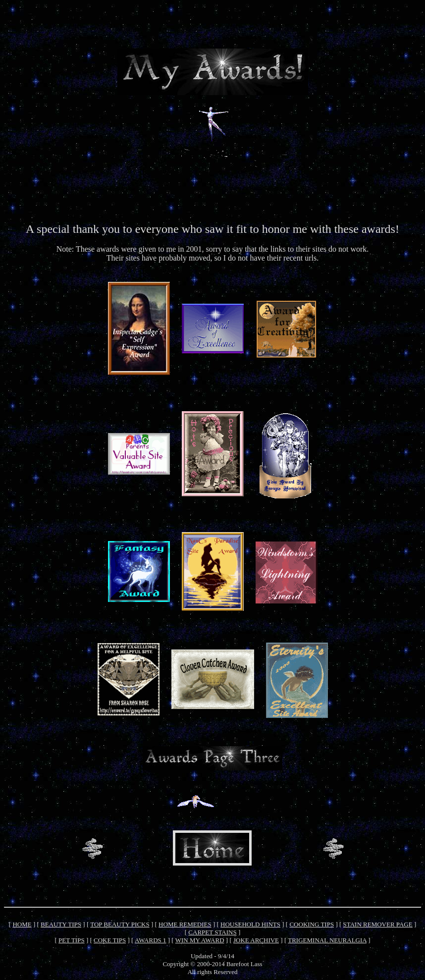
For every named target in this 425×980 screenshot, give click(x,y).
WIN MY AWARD (200, 940)
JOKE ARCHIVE (256, 940)
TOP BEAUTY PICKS (120, 924)
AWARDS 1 (151, 940)
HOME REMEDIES (185, 924)
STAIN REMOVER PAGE (378, 924)
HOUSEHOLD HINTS (250, 924)
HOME (22, 924)
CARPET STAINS (212, 932)
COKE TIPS (110, 940)
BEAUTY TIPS (61, 924)
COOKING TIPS (312, 924)
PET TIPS (72, 940)
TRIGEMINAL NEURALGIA (327, 940)
